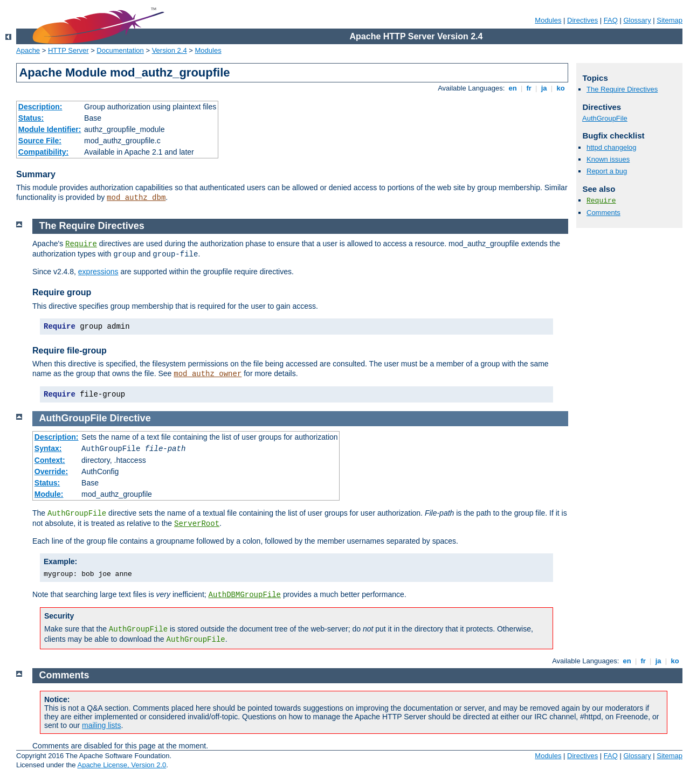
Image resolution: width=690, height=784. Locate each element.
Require (601, 201)
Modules (548, 20)
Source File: (40, 141)
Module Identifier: (50, 129)
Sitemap (670, 20)
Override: (51, 471)
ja (544, 88)
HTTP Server (68, 50)
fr (529, 88)
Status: (31, 118)
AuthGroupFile (605, 118)
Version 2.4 (170, 50)
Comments (603, 213)
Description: (40, 107)
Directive (130, 418)
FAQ (611, 20)
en (513, 88)
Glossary (637, 20)
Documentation (120, 50)
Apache (28, 50)
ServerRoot (197, 524)
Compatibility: (43, 152)
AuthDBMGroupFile (245, 595)
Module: (49, 494)
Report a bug (607, 171)
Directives (582, 20)
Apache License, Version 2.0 (122, 765)
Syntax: (48, 448)
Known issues (608, 159)
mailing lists (101, 725)
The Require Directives (622, 89)
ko (561, 88)
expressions (98, 272)
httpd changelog (612, 147)
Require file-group (70, 351)
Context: (50, 460)
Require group (62, 292)
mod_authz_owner (208, 374)
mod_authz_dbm (136, 198)
